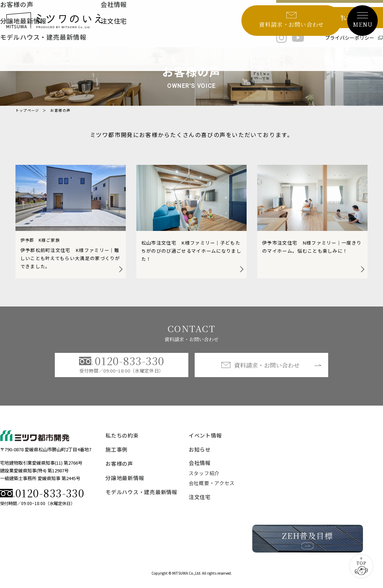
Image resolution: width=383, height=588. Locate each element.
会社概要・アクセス (212, 488)
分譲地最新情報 (125, 483)
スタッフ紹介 (204, 478)
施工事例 (116, 455)
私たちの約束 (122, 441)
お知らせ (200, 455)
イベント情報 (205, 441)
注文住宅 (200, 502)
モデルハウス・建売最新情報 (141, 497)
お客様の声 (119, 469)
